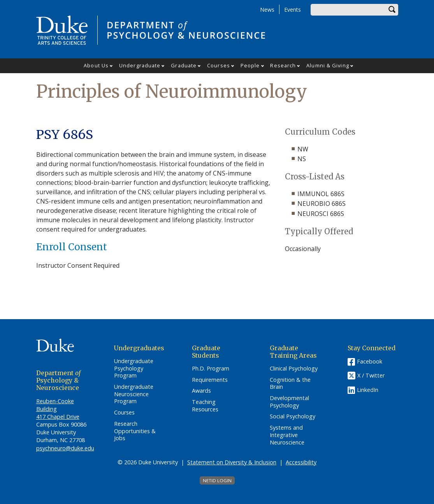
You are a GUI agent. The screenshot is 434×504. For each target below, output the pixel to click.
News (267, 10)
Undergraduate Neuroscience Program (134, 394)
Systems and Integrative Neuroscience (287, 435)
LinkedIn (368, 390)
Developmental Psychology (289, 402)
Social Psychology (293, 416)
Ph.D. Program (211, 369)
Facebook (370, 361)
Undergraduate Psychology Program (134, 368)
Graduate (184, 65)
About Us (96, 65)
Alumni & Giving (328, 65)
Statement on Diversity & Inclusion (232, 462)
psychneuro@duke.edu (65, 448)
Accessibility (301, 462)
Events (293, 10)
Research (283, 65)
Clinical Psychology (294, 369)
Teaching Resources (205, 406)
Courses (219, 65)
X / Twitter (371, 375)
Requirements (210, 380)
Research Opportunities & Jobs (135, 431)
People (250, 65)
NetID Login (217, 480)
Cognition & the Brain (290, 384)
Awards (201, 391)
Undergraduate (140, 65)
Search (392, 10)
